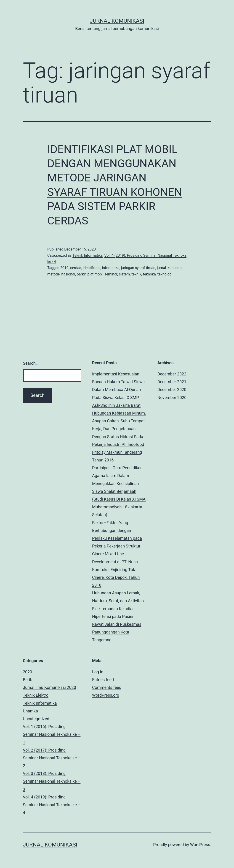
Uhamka (30, 711)
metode (53, 274)
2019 (64, 268)
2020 (27, 672)
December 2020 (172, 390)
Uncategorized (36, 719)
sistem (124, 274)
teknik (136, 274)
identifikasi (92, 268)
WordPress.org (106, 695)
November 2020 (172, 398)
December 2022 (172, 374)
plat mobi (95, 274)
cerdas (76, 268)
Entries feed (103, 680)
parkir (81, 274)
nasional (68, 274)
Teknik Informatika (88, 255)
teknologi (165, 274)
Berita (28, 680)
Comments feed (107, 687)
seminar (111, 274)
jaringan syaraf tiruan (138, 268)
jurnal (162, 268)
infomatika (111, 268)
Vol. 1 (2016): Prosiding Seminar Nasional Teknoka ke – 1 (52, 734)
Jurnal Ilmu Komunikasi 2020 (49, 687)
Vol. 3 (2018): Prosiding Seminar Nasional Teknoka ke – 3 (52, 781)
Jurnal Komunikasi (117, 21)
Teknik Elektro (36, 695)
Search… (31, 363)
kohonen (174, 268)
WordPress (200, 845)
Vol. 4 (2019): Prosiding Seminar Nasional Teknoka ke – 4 (52, 805)
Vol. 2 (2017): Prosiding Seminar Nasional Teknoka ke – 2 (52, 758)
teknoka (149, 274)
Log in (98, 672)
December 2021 (172, 382)
